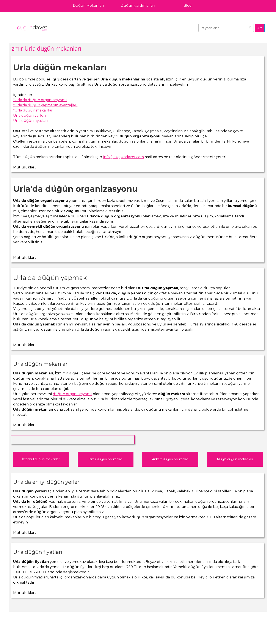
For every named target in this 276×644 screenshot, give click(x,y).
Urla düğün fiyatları (31, 121)
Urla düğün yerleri (30, 115)
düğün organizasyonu (72, 394)
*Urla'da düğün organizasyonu (40, 100)
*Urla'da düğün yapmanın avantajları (45, 105)
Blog (188, 5)
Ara (260, 28)
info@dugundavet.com (123, 157)
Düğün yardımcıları (138, 5)
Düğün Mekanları (88, 5)
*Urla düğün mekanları (33, 110)
